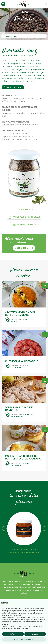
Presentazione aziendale (24, 217)
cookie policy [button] (18, 615)
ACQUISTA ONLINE (13, 87)
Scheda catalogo (24, 224)
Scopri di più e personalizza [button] (24, 639)
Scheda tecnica (25, 210)
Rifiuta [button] (13, 634)
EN (45, 4)
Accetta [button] (35, 634)
